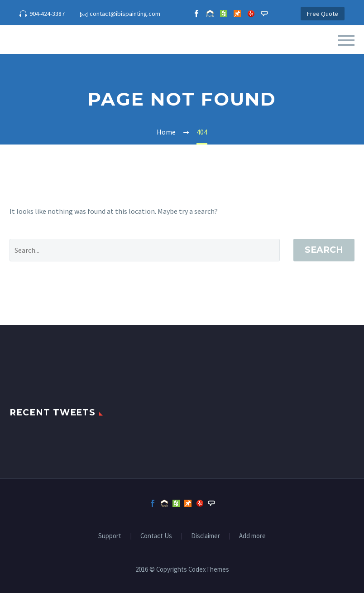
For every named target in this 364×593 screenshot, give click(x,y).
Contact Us (156, 536)
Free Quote (323, 14)
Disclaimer (206, 536)
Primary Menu (346, 40)
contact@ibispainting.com (125, 14)
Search (324, 250)
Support (110, 536)
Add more (252, 536)
